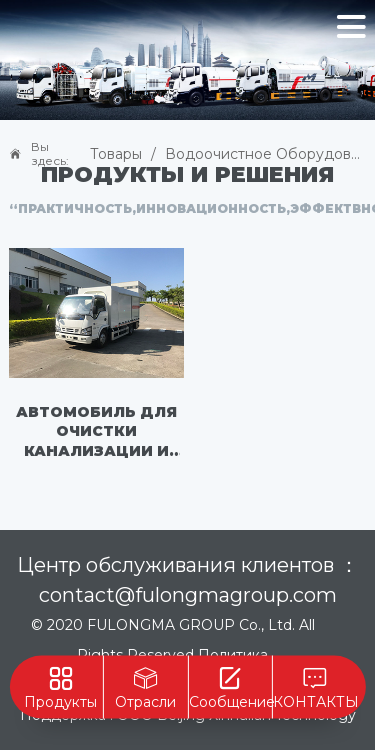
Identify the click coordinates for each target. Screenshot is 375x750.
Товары (116, 154)
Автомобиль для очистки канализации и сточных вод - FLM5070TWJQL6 (96, 433)
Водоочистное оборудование (265, 154)
